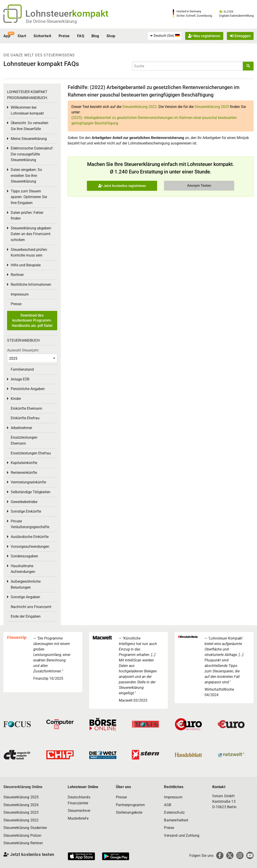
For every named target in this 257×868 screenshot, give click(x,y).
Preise (64, 36)
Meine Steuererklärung (29, 139)
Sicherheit (42, 36)
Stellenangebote (129, 812)
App (7, 36)
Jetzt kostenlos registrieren (122, 186)
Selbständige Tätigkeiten (31, 492)
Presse (16, 304)
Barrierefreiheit (176, 820)
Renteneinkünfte (24, 473)
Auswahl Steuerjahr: (23, 350)
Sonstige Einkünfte (26, 511)
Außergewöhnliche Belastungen (26, 584)
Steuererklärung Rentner (23, 843)
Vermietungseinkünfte (28, 482)
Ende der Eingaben (26, 616)
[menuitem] (165, 36)
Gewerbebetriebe (24, 502)
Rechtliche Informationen (31, 285)
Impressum (20, 294)
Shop (111, 36)
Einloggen (240, 36)
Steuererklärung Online (23, 787)
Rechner (17, 275)
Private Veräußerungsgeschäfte (30, 524)
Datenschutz (174, 812)
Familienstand (22, 369)
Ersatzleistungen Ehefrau (31, 453)
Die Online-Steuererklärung (51, 21)
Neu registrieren (204, 36)
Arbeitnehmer (21, 428)
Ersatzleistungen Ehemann (24, 440)
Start (22, 36)
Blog (95, 36)
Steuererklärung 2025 (212, 107)
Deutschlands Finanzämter (79, 800)
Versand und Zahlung (182, 835)
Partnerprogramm (130, 805)
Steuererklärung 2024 (21, 805)
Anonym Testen (199, 186)
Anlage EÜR (20, 379)
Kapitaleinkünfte (24, 463)
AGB (167, 805)
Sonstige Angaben (25, 597)
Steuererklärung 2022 (139, 107)
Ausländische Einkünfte (30, 537)
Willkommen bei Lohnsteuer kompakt (27, 110)
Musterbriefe (78, 818)
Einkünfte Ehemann (26, 408)
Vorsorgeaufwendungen (30, 547)
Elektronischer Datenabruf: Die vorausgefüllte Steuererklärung (32, 154)
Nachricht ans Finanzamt (31, 607)
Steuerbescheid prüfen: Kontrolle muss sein (29, 253)
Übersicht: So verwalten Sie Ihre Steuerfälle (30, 126)
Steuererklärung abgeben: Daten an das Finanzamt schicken (31, 234)
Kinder (16, 399)
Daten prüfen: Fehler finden (27, 216)
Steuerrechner (79, 811)
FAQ (81, 36)
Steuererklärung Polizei (22, 835)
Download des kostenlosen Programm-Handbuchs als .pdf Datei (32, 320)
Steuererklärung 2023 (21, 812)
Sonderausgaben (24, 556)
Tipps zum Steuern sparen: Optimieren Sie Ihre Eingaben (29, 197)
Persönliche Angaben (28, 389)
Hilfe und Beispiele (26, 265)
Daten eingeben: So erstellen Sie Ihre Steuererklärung (26, 176)
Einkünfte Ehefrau (25, 418)
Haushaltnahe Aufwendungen (23, 569)
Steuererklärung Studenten (25, 828)
